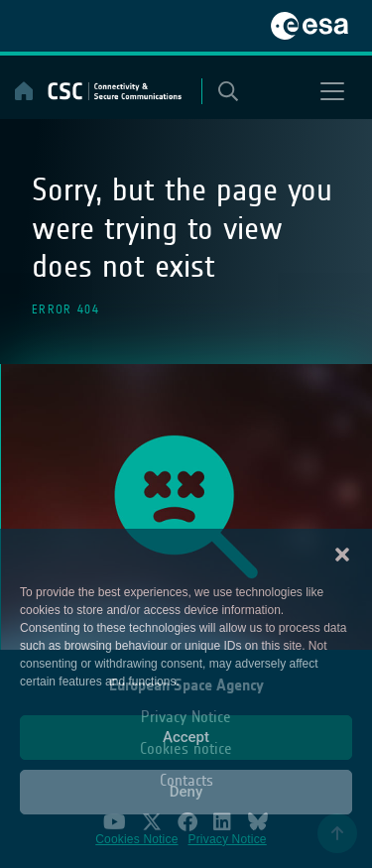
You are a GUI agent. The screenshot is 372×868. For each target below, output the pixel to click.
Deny (186, 792)
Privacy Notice (228, 839)
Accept (186, 737)
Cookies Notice (136, 839)
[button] (342, 554)
